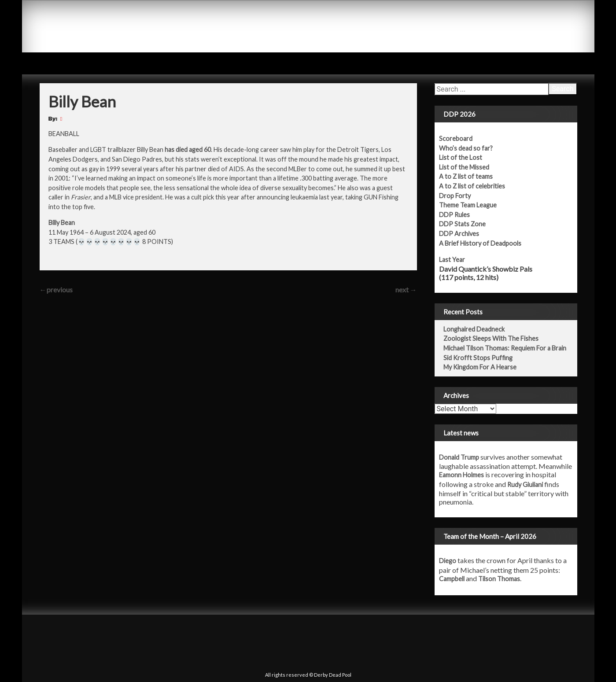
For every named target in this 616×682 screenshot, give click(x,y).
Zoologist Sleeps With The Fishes (491, 338)
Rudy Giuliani (525, 485)
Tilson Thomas (499, 579)
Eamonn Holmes (461, 475)
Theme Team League (468, 205)
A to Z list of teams (466, 176)
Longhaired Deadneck (474, 329)
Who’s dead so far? (466, 148)
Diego (448, 561)
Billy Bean (62, 223)
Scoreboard (456, 138)
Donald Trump (459, 457)
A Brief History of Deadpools (480, 243)
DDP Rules (454, 215)
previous (56, 289)
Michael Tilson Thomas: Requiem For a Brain (505, 348)
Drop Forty (455, 196)
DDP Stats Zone (462, 224)
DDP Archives (459, 234)
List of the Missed (464, 167)
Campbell (452, 579)
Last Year (452, 260)
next (406, 289)
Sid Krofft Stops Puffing (478, 358)
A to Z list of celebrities (472, 186)
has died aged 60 (188, 149)
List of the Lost (461, 157)
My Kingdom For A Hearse (480, 367)
